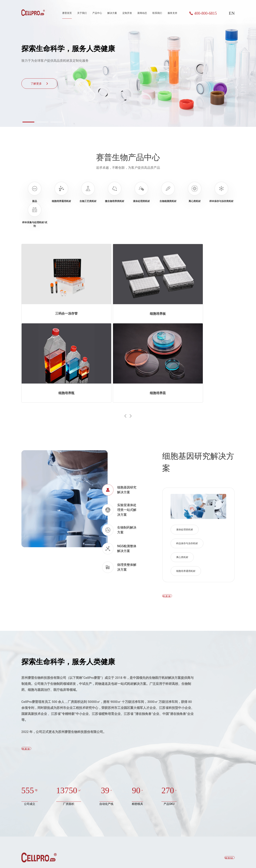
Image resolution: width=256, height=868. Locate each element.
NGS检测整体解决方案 (119, 440)
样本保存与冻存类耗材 (35, 829)
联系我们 (157, 13)
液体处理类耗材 (185, 421)
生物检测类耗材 (31, 815)
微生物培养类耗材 (33, 801)
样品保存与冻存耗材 (187, 435)
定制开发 (127, 13)
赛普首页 (67, 13)
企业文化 (109, 801)
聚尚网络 (230, 858)
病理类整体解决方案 (119, 458)
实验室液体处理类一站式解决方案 (119, 401)
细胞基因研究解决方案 (119, 381)
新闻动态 (142, 13)
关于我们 (82, 13)
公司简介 (109, 787)
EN (232, 13)
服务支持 (172, 13)
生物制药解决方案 (119, 421)
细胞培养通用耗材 (186, 462)
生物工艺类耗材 (31, 794)
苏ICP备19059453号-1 (126, 858)
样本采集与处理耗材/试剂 (37, 836)
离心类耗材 (182, 449)
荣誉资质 (109, 794)
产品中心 (97, 13)
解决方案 (112, 13)
